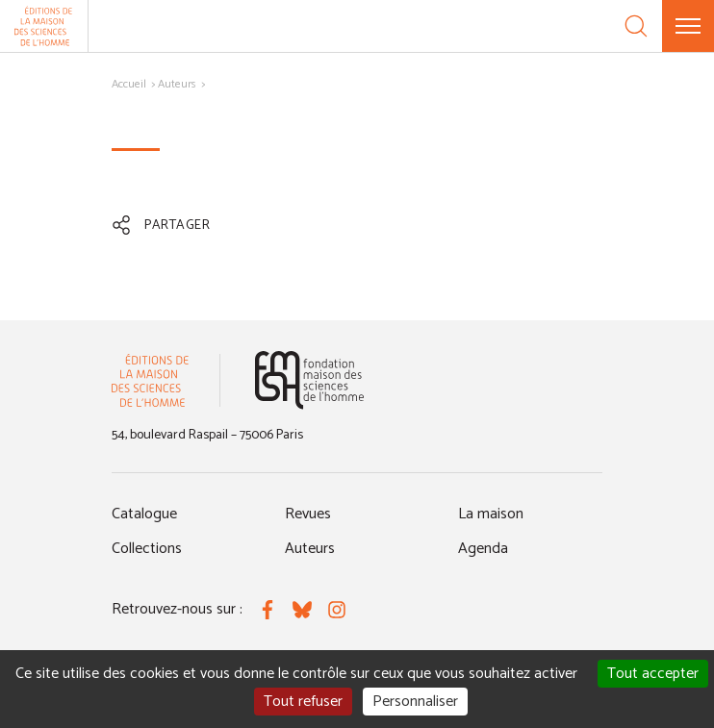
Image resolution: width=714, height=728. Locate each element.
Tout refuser (303, 702)
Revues (308, 514)
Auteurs (177, 84)
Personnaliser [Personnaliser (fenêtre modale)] (415, 702)
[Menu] (688, 26)
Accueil (129, 84)
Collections (147, 549)
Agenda (483, 549)
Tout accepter (653, 674)
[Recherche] (636, 26)
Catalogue (144, 514)
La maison (491, 514)
